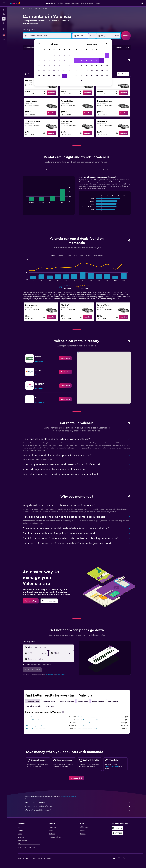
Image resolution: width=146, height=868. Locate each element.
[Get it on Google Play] (117, 828)
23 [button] (59, 71)
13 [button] (44, 66)
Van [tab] (82, 256)
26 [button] (39, 76)
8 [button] (54, 61)
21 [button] (49, 71)
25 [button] (70, 71)
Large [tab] (69, 256)
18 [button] (70, 66)
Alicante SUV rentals (32, 720)
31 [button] (64, 76)
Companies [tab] (50, 170)
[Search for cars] (4, 19)
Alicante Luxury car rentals (86, 717)
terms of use (50, 674)
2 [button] (59, 56)
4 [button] (70, 56)
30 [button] (59, 76)
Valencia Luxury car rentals (35, 726)
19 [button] (39, 71)
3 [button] (64, 56)
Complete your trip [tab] (34, 706)
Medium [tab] (61, 256)
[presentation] (63, 712)
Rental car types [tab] (33, 701)
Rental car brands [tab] (49, 701)
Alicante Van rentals (32, 717)
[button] (4, 3)
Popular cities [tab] (83, 701)
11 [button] (70, 61)
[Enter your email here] (51, 659)
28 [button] (49, 76)
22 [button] (54, 71)
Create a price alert (111, 766)
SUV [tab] (76, 256)
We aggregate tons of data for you (78, 806)
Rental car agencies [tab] (67, 701)
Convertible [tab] (98, 256)
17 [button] (64, 66)
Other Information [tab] (104, 170)
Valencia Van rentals (84, 723)
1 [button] (54, 56)
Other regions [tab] (113, 701)
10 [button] (64, 61)
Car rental (26, 9)
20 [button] (44, 71)
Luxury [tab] (89, 256)
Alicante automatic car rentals (36, 723)
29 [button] (54, 76)
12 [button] (39, 66)
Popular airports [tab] (98, 701)
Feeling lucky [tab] (50, 706)
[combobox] (29, 30)
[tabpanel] (77, 197)
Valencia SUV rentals (84, 726)
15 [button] (54, 66)
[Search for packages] (4, 23)
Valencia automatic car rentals (87, 729)
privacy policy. (60, 674)
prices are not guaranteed (69, 796)
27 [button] (44, 76)
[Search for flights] (4, 10)
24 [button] (64, 71)
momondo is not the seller (78, 802)
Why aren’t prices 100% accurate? (78, 810)
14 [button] (49, 66)
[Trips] (4, 29)
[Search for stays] (4, 14)
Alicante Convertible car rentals (88, 720)
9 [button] (59, 61)
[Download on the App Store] (117, 833)
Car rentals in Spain (37, 9)
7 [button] (49, 61)
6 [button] (44, 61)
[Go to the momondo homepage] (14, 3)
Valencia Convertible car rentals (36, 729)
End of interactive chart (25, 202)
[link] (51, 93)
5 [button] (39, 61)
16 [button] (59, 66)
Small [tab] (53, 256)
